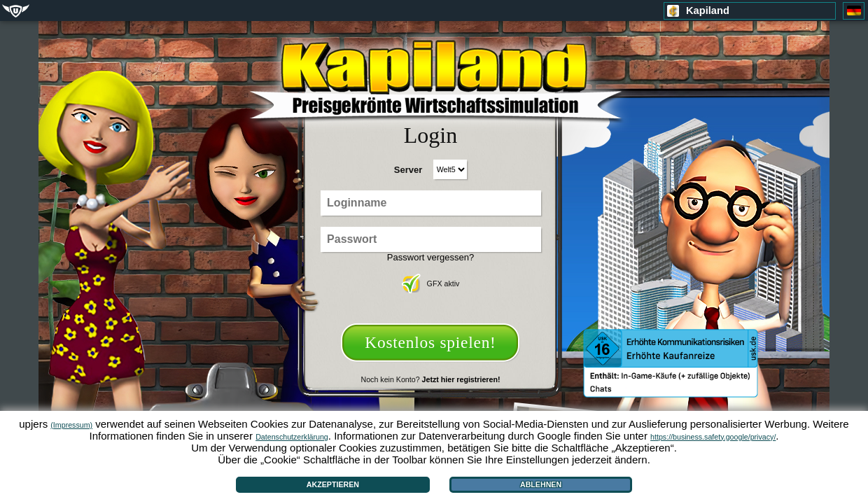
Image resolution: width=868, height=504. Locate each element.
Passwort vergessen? (430, 257)
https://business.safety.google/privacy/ (713, 437)
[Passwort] (431, 239)
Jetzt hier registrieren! (461, 379)
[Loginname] (431, 203)
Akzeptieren (333, 484)
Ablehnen (541, 484)
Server (408, 170)
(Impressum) (71, 425)
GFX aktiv (431, 283)
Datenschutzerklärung (292, 437)
